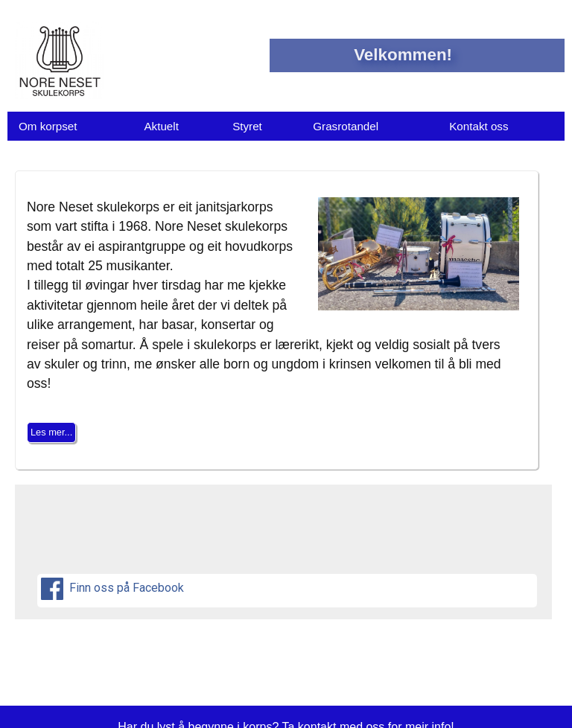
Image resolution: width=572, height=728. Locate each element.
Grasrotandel (346, 126)
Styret (247, 126)
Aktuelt (161, 126)
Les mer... (51, 432)
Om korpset (48, 126)
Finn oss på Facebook (114, 589)
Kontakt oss (479, 126)
